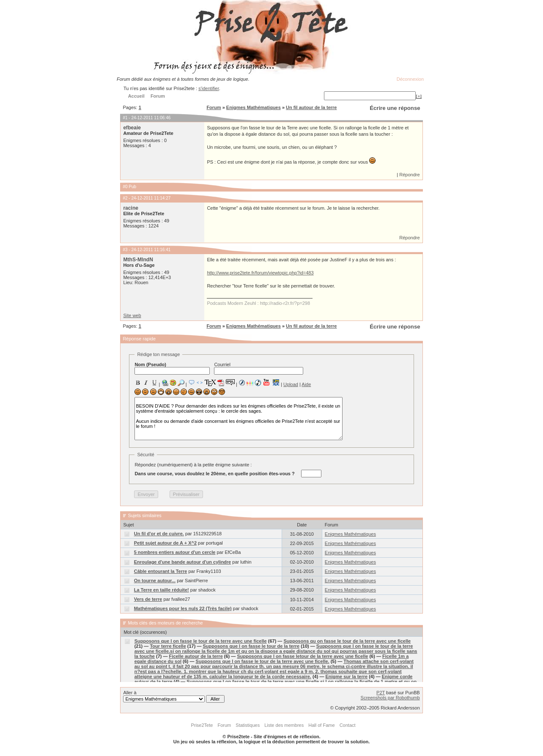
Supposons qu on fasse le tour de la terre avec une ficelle (347, 641)
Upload (291, 384)
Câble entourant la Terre (161, 571)
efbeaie (132, 128)
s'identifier (209, 88)
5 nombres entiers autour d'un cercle (175, 552)
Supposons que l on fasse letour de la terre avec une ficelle (302, 656)
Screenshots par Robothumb (390, 698)
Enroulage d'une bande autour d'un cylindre (183, 562)
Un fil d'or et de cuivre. (159, 534)
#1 (125, 118)
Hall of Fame (321, 725)
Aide (306, 384)
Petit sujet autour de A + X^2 (165, 543)
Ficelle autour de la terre (196, 656)
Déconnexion (410, 79)
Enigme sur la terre (346, 677)
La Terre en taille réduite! (162, 590)
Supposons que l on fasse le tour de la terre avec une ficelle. (263, 661)
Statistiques (248, 725)
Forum (214, 107)
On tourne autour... (155, 581)
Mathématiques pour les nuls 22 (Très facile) (183, 608)
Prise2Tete (202, 725)
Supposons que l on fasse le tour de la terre (251, 646)
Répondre (409, 175)
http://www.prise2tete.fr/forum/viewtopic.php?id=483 (260, 273)
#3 (125, 250)
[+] (419, 96)
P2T (381, 693)
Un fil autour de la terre (311, 107)
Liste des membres (284, 725)
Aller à (174, 696)
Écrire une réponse (395, 108)
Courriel (259, 368)
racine (131, 208)
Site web (132, 315)
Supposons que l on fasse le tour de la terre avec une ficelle (201, 641)
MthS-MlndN (138, 260)
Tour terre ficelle (168, 646)
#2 (125, 198)
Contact (348, 725)
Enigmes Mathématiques (254, 107)
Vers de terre (148, 599)
